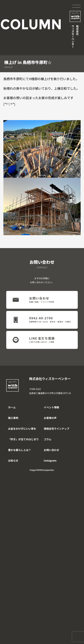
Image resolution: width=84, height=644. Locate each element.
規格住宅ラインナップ (57, 428)
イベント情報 (52, 407)
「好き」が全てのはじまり (23, 439)
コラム (48, 439)
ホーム (12, 407)
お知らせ (13, 460)
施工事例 (13, 418)
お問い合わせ (52, 450)
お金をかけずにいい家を (22, 428)
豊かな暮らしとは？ (20, 450)
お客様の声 (50, 418)
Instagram (50, 460)
